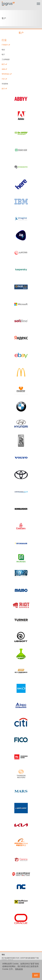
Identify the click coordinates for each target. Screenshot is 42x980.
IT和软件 (5, 45)
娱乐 (3, 89)
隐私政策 (19, 969)
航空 (3, 64)
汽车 (3, 79)
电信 (3, 50)
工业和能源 (6, 59)
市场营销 (5, 84)
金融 (3, 69)
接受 (36, 975)
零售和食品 (6, 74)
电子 (3, 54)
